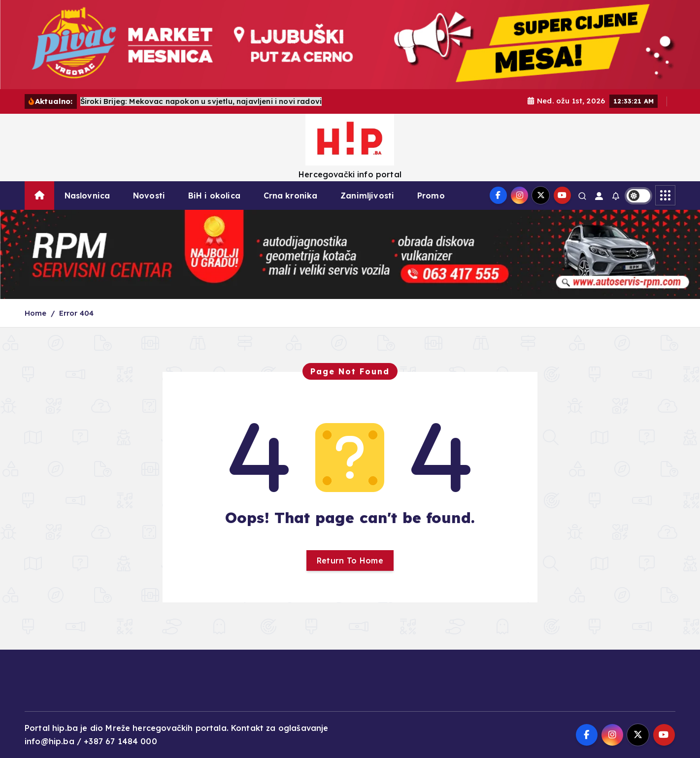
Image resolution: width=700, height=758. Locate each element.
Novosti (149, 196)
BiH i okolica (214, 196)
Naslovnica (87, 196)
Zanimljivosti (367, 196)
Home (36, 313)
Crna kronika (291, 196)
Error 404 (76, 313)
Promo (431, 196)
